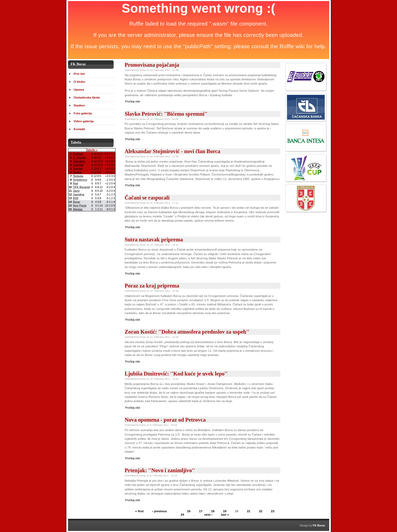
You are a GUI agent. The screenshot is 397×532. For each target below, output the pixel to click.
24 (182, 514)
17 (201, 511)
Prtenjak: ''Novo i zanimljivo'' (160, 470)
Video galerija (84, 121)
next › (208, 514)
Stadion (79, 105)
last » (225, 514)
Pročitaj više (133, 101)
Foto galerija (83, 113)
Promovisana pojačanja (152, 65)
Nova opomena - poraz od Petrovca (165, 420)
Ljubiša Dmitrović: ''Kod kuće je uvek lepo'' (176, 374)
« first (140, 511)
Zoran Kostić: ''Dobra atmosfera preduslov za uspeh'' (187, 332)
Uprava (79, 89)
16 (189, 511)
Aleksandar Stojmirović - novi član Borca (173, 151)
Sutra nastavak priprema (154, 240)
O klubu (79, 82)
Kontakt (79, 129)
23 (273, 511)
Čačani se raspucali (147, 198)
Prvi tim (79, 74)
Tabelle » (92, 150)
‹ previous (160, 511)
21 (249, 511)
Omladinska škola (87, 97)
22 (261, 511)
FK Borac (319, 525)
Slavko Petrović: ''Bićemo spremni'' (166, 114)
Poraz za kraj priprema (152, 286)
